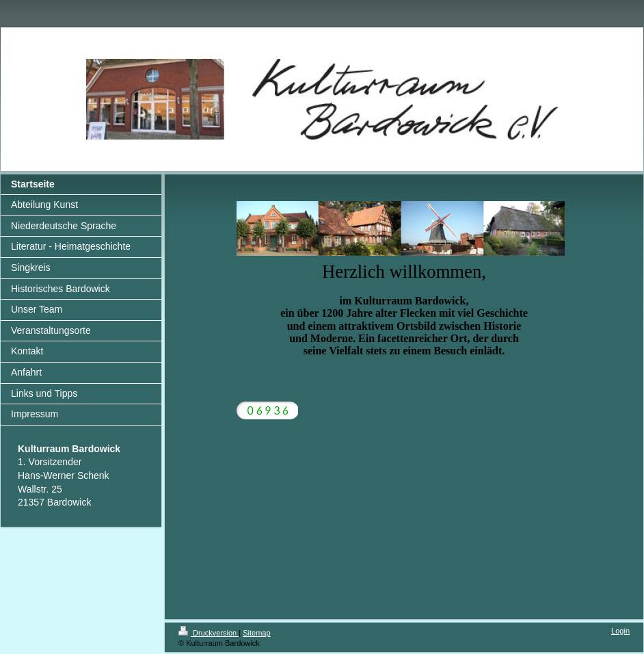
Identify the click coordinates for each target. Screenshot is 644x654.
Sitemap (256, 633)
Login (620, 631)
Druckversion (209, 633)
